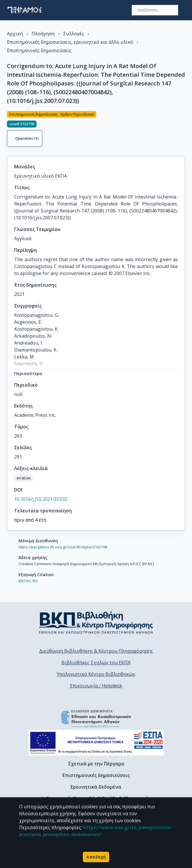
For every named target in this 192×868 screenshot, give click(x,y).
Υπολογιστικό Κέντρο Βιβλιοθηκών (96, 674)
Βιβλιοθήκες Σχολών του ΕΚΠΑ (96, 663)
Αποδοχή (96, 857)
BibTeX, (25, 581)
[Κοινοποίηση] (183, 130)
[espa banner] (96, 743)
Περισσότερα (28, 373)
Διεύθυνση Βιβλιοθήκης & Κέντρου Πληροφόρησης (96, 651)
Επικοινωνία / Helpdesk (96, 686)
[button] (24, 478)
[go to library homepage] (96, 623)
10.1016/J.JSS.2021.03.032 (41, 499)
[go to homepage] (25, 10)
